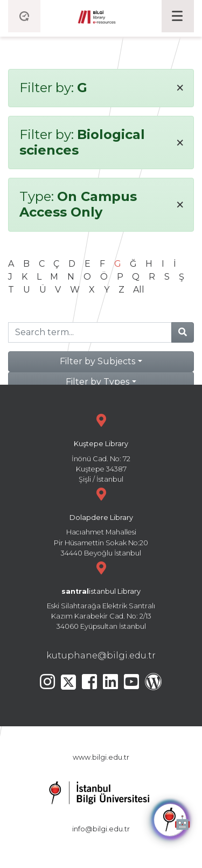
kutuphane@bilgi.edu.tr (101, 655)
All (139, 290)
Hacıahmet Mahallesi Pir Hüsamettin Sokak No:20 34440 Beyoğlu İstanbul (101, 521)
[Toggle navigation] (178, 16)
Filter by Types (97, 382)
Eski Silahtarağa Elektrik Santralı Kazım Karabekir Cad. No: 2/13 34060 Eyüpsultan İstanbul (101, 595)
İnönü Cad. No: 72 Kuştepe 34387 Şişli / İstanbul (101, 447)
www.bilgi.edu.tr (101, 757)
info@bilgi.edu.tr (101, 829)
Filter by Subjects (97, 361)
